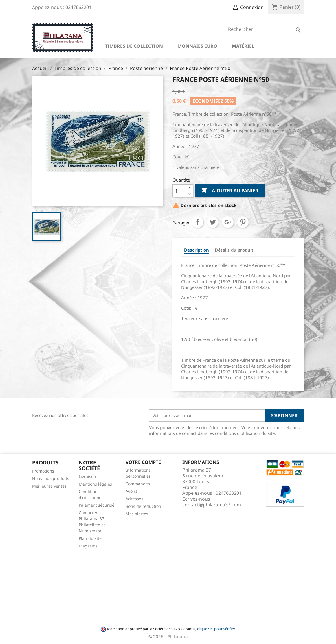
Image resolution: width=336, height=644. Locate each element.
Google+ (228, 222)
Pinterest (243, 222)
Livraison (87, 476)
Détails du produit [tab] (234, 250)
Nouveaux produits (51, 478)
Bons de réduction (143, 506)
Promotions (43, 471)
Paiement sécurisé (97, 505)
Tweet (213, 222)
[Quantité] (179, 191)
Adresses (134, 499)
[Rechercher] (264, 29)
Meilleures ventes (49, 486)
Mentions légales (95, 484)
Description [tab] (197, 250)
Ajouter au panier (230, 191)
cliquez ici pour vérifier (216, 629)
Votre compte (143, 462)
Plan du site (90, 538)
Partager (198, 222)
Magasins (88, 546)
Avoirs (132, 491)
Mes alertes (137, 514)
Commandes (138, 484)
